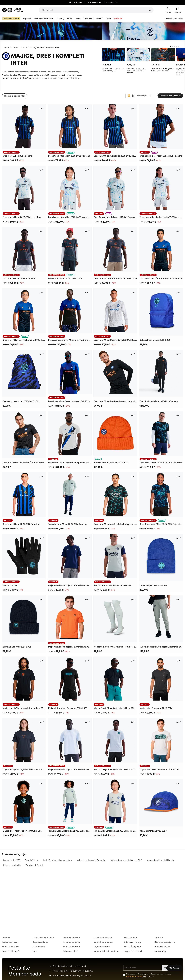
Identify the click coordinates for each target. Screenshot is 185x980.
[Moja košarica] (178, 10)
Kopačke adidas (40, 942)
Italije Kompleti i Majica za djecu (57, 855)
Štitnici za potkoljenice (165, 942)
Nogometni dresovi (133, 951)
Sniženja (118, 18)
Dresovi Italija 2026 (12, 855)
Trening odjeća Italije (35, 860)
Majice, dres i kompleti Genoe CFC (126, 855)
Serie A (26, 47)
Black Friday (160, 951)
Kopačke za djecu (71, 937)
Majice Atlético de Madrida (106, 951)
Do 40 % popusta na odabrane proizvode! (101, 3)
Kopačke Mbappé (11, 951)
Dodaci (99, 18)
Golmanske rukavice (44, 18)
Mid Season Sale (11, 18)
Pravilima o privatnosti (134, 976)
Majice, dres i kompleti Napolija (161, 855)
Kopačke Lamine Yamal (43, 937)
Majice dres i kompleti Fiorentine (91, 855)
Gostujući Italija (32, 855)
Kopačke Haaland (10, 946)
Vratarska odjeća (163, 946)
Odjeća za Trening (132, 942)
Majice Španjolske (132, 946)
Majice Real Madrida (103, 942)
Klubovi (16, 47)
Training (60, 18)
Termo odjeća (130, 937)
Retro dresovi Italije (12, 860)
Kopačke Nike (39, 946)
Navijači (6, 47)
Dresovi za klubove (174, 18)
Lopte (35, 951)
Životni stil (88, 18)
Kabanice (159, 937)
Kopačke (27, 18)
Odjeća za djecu (71, 951)
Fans (78, 18)
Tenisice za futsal (10, 942)
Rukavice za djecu (71, 942)
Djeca (108, 18)
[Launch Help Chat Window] (174, 968)
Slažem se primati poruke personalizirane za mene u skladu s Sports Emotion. (149, 975)
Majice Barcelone (102, 946)
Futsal (70, 18)
